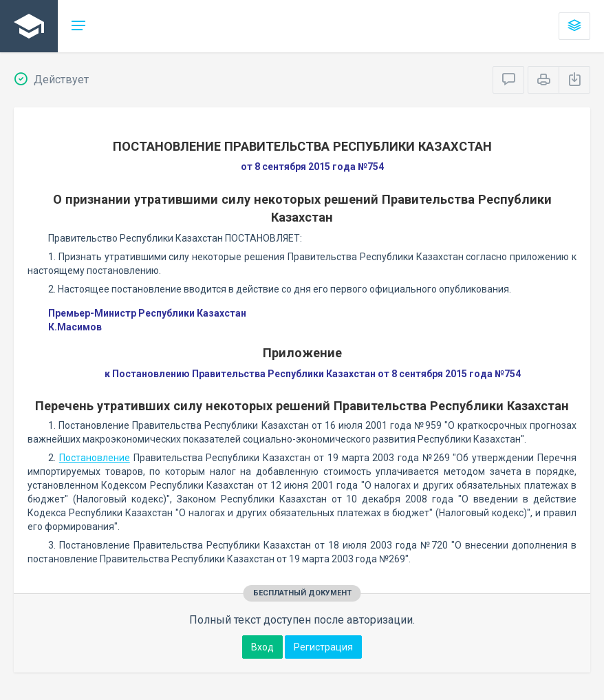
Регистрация (323, 647)
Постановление (95, 458)
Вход (262, 647)
